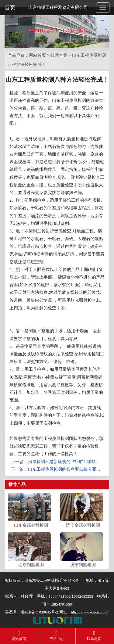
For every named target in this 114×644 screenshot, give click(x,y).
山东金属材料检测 (31, 525)
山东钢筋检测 (31, 565)
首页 (10, 8)
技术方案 (59, 55)
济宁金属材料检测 (83, 525)
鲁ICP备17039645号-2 (40, 612)
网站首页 (37, 55)
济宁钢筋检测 (83, 565)
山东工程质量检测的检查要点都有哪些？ (66, 469)
